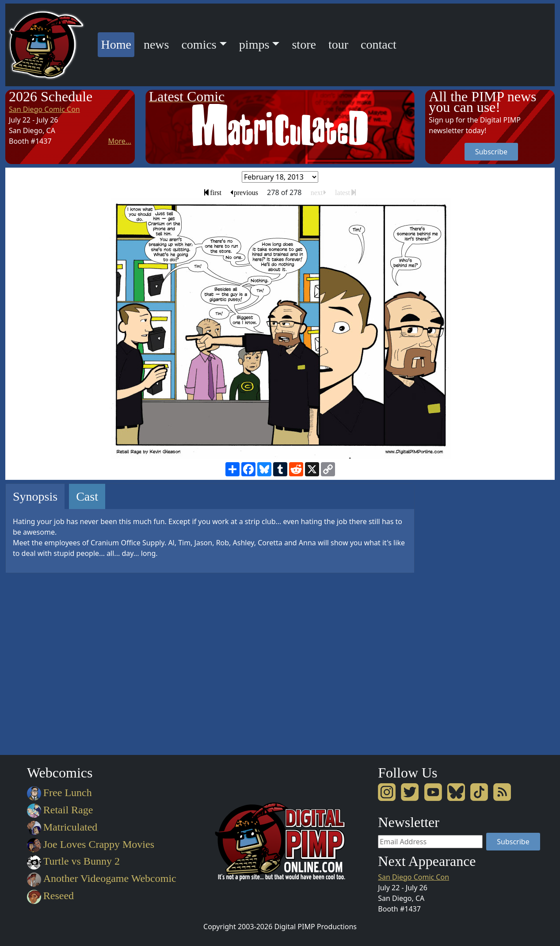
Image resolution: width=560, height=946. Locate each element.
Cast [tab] (87, 496)
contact (379, 44)
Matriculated (62, 827)
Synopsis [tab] (35, 496)
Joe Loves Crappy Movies (91, 844)
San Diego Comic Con (44, 109)
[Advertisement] (461, 616)
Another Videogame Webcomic (102, 878)
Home (117, 43)
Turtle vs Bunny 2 (73, 861)
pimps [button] (254, 44)
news (156, 44)
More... (119, 141)
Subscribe (491, 152)
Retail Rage (60, 810)
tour (338, 44)
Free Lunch (59, 793)
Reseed (50, 896)
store (304, 44)
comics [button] (199, 44)
